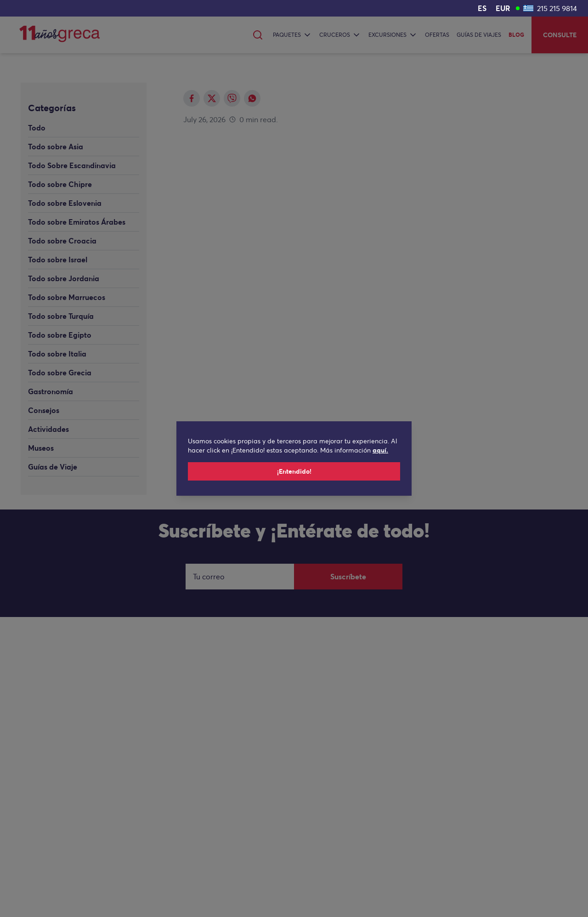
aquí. (380, 450)
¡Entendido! (294, 471)
